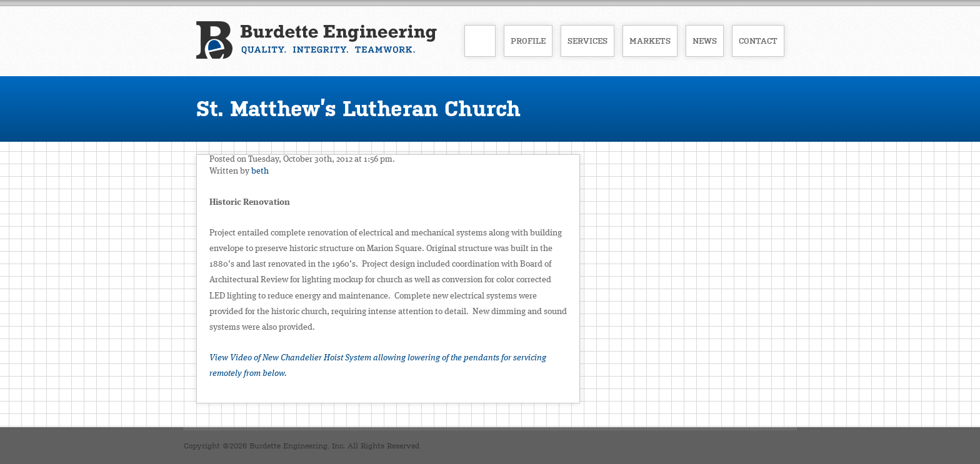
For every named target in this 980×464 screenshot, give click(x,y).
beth (260, 171)
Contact (758, 41)
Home (480, 41)
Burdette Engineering (317, 40)
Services (587, 41)
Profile (528, 41)
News (705, 41)
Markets (650, 41)
